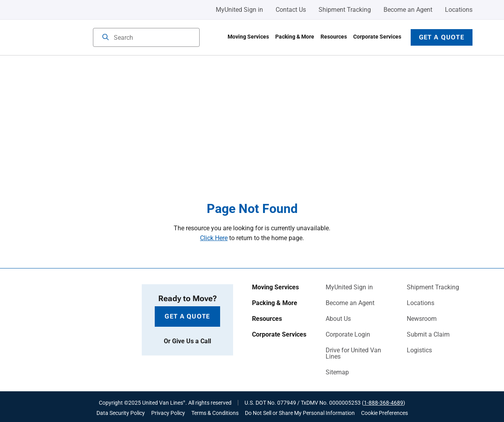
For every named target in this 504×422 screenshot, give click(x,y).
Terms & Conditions (215, 413)
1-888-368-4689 (384, 403)
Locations (459, 10)
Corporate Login (348, 335)
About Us (338, 319)
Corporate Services (377, 37)
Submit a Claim (428, 335)
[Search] (106, 38)
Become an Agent (408, 10)
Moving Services (248, 37)
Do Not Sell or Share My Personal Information (300, 413)
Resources (334, 37)
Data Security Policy (121, 413)
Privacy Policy (168, 413)
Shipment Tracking (345, 10)
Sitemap (337, 372)
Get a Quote (442, 37)
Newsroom (422, 319)
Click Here (214, 238)
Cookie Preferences (384, 413)
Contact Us (291, 10)
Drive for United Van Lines (353, 354)
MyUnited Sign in (239, 10)
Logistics (419, 350)
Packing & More (295, 37)
